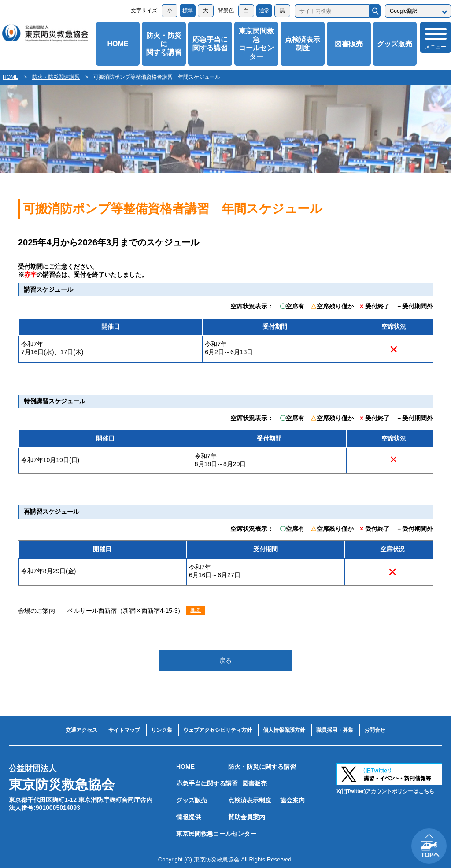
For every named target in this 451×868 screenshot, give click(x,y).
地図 (196, 610)
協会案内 (292, 800)
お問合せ (375, 730)
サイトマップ (124, 730)
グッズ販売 (395, 44)
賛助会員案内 (247, 817)
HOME (118, 44)
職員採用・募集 (335, 730)
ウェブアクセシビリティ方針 (218, 730)
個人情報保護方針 (284, 730)
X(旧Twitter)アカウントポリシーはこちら (385, 791)
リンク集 (162, 730)
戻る (225, 660)
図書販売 (349, 44)
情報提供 (189, 817)
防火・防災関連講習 (56, 77)
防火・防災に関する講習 (164, 44)
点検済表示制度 (303, 44)
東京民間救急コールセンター (256, 44)
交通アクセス (81, 730)
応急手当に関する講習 (210, 44)
